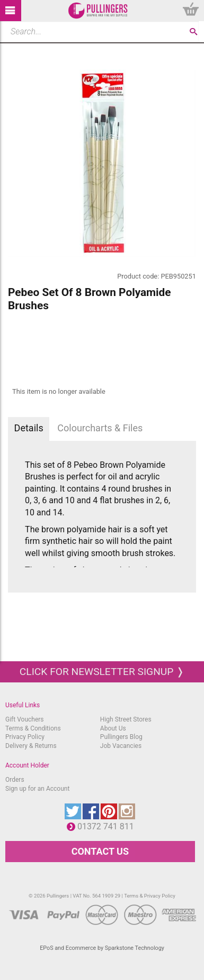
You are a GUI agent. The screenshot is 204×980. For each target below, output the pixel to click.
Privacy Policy (25, 737)
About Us (113, 728)
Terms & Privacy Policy (150, 896)
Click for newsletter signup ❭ (102, 672)
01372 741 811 (108, 826)
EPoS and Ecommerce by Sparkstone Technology (102, 948)
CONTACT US (100, 851)
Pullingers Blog (121, 737)
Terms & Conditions (33, 728)
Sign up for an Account (37, 789)
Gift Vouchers (25, 719)
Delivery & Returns (31, 746)
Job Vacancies (121, 746)
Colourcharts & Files (100, 428)
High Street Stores (126, 719)
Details (29, 428)
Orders (15, 780)
